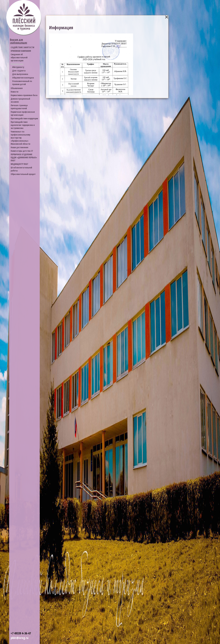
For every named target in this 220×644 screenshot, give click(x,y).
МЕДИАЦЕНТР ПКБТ (19, 164)
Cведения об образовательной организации (19, 57)
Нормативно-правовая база (24, 95)
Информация (17, 64)
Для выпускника (20, 74)
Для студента (19, 71)
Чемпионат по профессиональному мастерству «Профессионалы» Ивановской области (20, 138)
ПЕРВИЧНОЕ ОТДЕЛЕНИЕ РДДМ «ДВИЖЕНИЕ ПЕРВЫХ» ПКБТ (24, 157)
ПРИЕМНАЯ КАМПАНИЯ (21, 51)
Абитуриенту (18, 67)
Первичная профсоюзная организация (23, 113)
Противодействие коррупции (24, 118)
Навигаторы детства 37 (22, 151)
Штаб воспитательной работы (21, 169)
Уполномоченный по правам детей (22, 83)
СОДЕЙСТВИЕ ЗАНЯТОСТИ (22, 47)
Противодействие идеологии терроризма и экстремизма (23, 125)
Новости (15, 92)
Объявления (17, 88)
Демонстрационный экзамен (20, 100)
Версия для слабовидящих (18, 41)
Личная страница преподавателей (19, 107)
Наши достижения (19, 147)
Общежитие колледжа (23, 78)
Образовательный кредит (23, 174)
